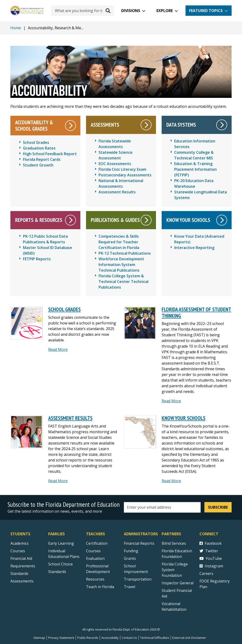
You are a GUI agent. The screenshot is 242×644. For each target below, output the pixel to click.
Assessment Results (117, 192)
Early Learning (61, 543)
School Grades (36, 142)
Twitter (209, 551)
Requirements (23, 566)
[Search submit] (108, 11)
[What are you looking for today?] (82, 11)
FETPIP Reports (37, 259)
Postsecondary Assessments (125, 175)
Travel (130, 587)
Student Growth (38, 165)
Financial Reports (139, 543)
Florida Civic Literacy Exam (122, 169)
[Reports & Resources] (71, 220)
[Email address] (162, 507)
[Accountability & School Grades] (71, 126)
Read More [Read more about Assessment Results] (58, 481)
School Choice (60, 564)
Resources (95, 579)
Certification (97, 543)
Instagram (211, 566)
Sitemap (39, 638)
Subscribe (218, 507)
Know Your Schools (188, 220)
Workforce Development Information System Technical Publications (121, 265)
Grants (130, 558)
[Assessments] (146, 125)
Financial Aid (21, 558)
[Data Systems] (222, 125)
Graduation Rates (39, 148)
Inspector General (178, 583)
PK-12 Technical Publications (125, 253)
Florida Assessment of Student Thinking (196, 312)
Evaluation (95, 558)
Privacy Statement (61, 638)
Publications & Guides (115, 220)
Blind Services (174, 543)
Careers (206, 573)
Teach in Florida (100, 587)
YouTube (211, 558)
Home (16, 28)
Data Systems (181, 125)
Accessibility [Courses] (110, 638)
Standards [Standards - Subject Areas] (19, 573)
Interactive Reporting (194, 248)
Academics (19, 543)
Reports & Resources (39, 220)
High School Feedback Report (50, 154)
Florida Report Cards (42, 159)
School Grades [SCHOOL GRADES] (64, 309)
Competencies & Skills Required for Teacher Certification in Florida (119, 242)
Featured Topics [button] (206, 11)
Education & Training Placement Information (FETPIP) (195, 169)
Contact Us (129, 638)
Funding (131, 551)
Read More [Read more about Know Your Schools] (171, 481)
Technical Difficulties (155, 638)
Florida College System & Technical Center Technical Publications (123, 282)
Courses (18, 551)
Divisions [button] (131, 11)
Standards (57, 572)
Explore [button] (165, 11)
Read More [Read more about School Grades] (58, 349)
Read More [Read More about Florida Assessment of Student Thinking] (171, 401)
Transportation (138, 579)
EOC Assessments (115, 164)
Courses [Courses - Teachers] (93, 551)
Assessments (105, 125)
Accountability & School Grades (34, 125)
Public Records (88, 638)
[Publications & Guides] (146, 220)
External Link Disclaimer (189, 638)
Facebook (211, 543)
